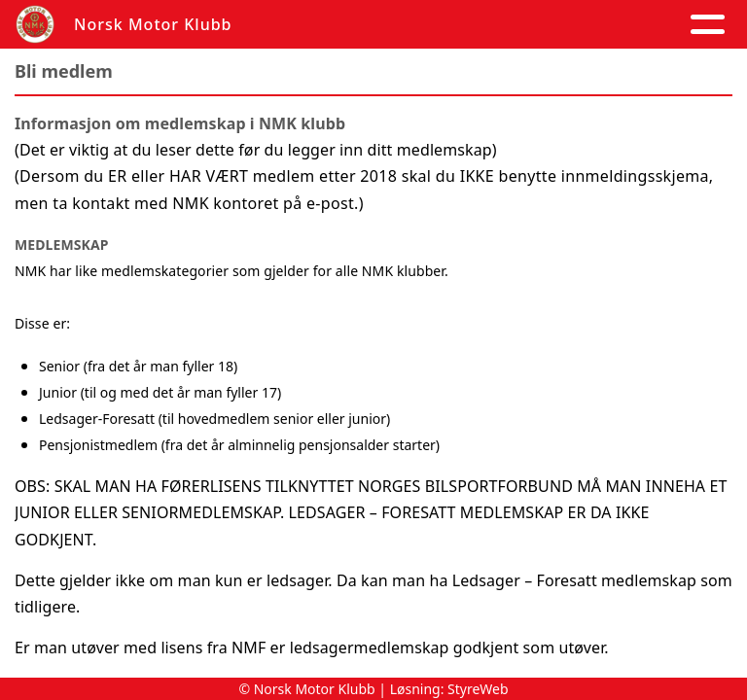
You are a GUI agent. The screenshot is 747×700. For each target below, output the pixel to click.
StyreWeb (478, 689)
